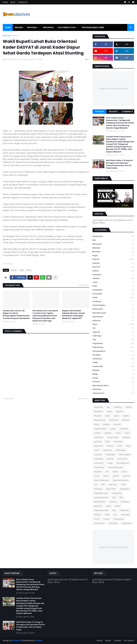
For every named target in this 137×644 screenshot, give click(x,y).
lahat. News (121, 450)
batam (109, 411)
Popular (99, 112)
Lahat (22, 270)
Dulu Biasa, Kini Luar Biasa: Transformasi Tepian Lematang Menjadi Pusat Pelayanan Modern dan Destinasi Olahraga (45, 316)
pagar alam (111, 489)
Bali (113, 240)
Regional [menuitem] (32, 27)
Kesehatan (113, 290)
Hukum (113, 271)
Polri (114, 510)
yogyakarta (126, 523)
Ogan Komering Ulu (121, 480)
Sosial (113, 378)
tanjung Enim (113, 393)
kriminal (113, 382)
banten (129, 407)
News (29, 270)
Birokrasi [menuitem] (48, 27)
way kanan (113, 523)
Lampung (113, 301)
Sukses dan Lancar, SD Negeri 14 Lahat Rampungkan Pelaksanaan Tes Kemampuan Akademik (16, 315)
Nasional (113, 321)
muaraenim (99, 463)
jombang (98, 442)
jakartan (108, 433)
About (13, 2)
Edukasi (113, 263)
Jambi (118, 433)
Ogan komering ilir (102, 480)
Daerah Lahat (100, 420)
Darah (97, 424)
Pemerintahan (113, 351)
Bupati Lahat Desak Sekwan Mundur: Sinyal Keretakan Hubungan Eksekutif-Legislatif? (73, 315)
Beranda (7, 36)
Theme (39, 640)
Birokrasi (113, 252)
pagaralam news (101, 493)
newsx (97, 476)
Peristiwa (113, 355)
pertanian (113, 389)
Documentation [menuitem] (67, 27)
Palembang (113, 347)
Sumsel (106, 519)
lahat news (107, 450)
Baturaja (113, 248)
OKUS (123, 485)
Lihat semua (84, 285)
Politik (113, 363)
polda (109, 506)
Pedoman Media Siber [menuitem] (93, 27)
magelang (99, 459)
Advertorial (113, 236)
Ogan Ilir (113, 332)
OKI (113, 328)
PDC (121, 497)
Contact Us (23, 2)
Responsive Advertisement (113, 89)
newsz (106, 476)
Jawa (113, 282)
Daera (116, 416)
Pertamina (113, 359)
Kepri (113, 286)
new (107, 472)
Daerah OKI (114, 420)
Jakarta (113, 278)
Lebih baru (9, 399)
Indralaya (113, 275)
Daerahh (126, 420)
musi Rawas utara (113, 386)
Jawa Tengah (113, 437)
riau (115, 515)
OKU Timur (113, 485)
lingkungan (110, 454)
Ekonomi (113, 267)
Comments (127, 112)
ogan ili (116, 476)
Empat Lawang (100, 429)
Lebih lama (83, 399)
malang (110, 459)
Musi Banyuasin (113, 313)
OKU (103, 485)
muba (110, 463)
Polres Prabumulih (101, 510)
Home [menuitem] (8, 27)
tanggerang (118, 519)
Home (5, 2)
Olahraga (113, 336)
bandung (118, 407)
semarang (125, 515)
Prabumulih (113, 367)
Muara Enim (113, 309)
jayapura (126, 437)
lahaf (120, 446)
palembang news (101, 497)
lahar (128, 446)
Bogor (113, 256)
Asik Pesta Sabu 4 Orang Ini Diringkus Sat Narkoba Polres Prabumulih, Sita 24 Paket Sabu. (119, 164)
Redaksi (113, 370)
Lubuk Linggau (113, 305)
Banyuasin (113, 244)
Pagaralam (113, 343)
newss (124, 472)
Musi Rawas (113, 317)
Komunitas (113, 294)
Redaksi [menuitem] (19, 27)
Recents (113, 112)
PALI (113, 340)
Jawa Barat (99, 437)
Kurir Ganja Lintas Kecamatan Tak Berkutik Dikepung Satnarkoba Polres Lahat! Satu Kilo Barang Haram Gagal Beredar (120, 123)
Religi (113, 374)
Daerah (16, 36)
